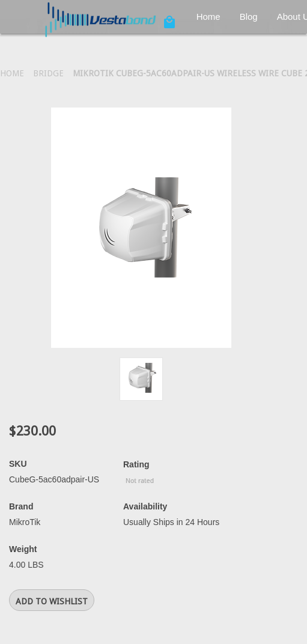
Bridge (48, 73)
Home (208, 17)
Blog (249, 17)
